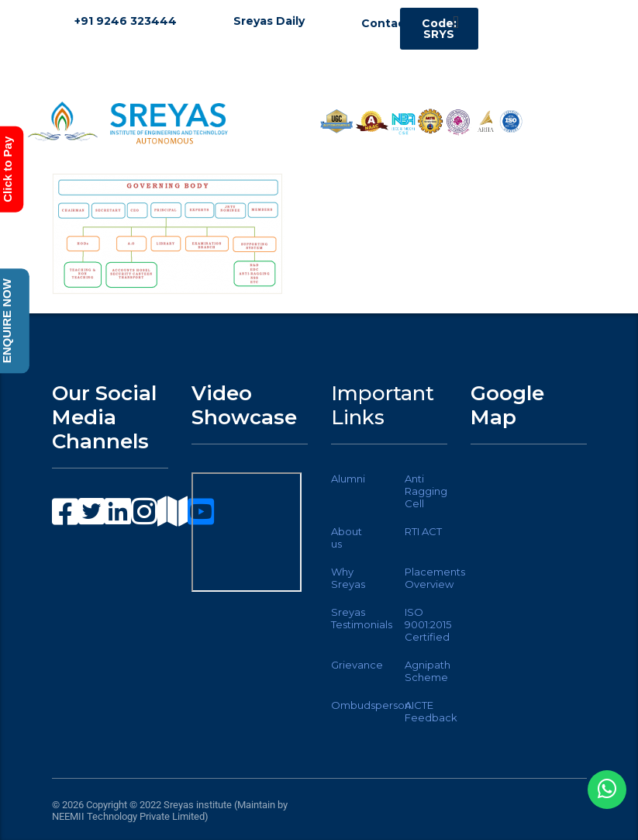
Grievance (357, 665)
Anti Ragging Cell (426, 491)
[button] (455, 22)
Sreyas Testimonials (362, 618)
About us (347, 538)
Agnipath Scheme (428, 671)
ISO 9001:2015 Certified (428, 624)
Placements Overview (435, 578)
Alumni (348, 479)
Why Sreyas (348, 578)
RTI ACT (423, 531)
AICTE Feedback (431, 711)
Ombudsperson (371, 705)
